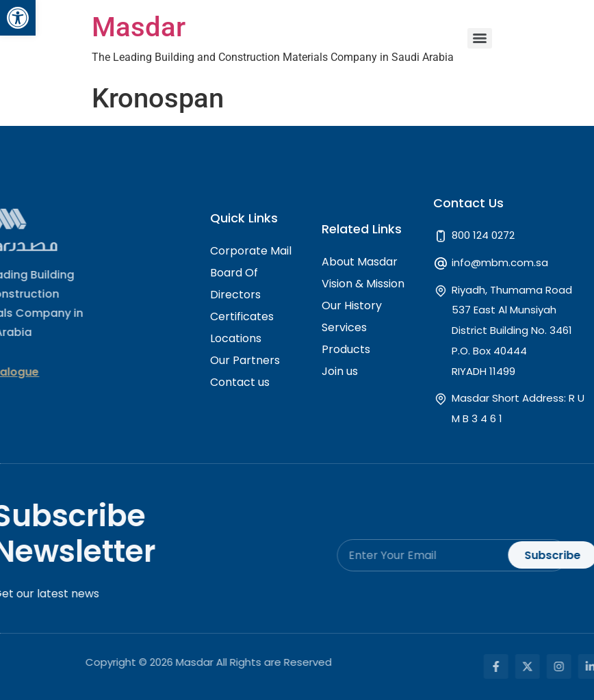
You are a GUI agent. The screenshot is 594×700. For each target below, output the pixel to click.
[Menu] (480, 38)
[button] (18, 18)
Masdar (139, 27)
